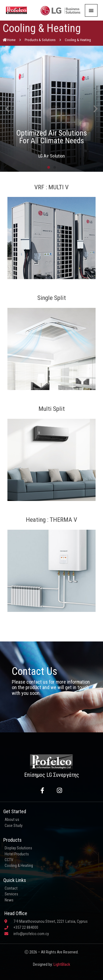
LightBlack (62, 964)
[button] (7, 109)
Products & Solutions (40, 40)
